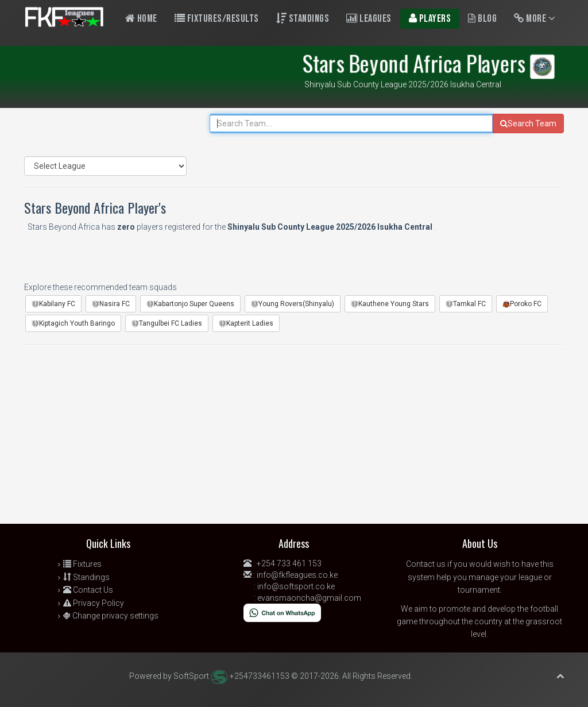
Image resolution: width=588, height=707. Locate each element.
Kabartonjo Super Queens (190, 304)
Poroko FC (522, 304)
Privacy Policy (94, 603)
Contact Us (88, 590)
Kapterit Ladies (246, 323)
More (535, 19)
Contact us (426, 564)
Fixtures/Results (217, 19)
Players (430, 19)
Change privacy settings (111, 616)
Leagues (369, 19)
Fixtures (82, 564)
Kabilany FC (53, 304)
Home (141, 19)
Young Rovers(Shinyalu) (293, 304)
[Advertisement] (294, 438)
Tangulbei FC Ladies (167, 323)
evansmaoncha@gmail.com (309, 598)
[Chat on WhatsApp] (282, 612)
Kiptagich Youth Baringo (73, 323)
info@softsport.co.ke (296, 586)
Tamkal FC (466, 304)
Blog (482, 19)
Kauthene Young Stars (390, 304)
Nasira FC (111, 304)
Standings (303, 19)
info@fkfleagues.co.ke (297, 575)
